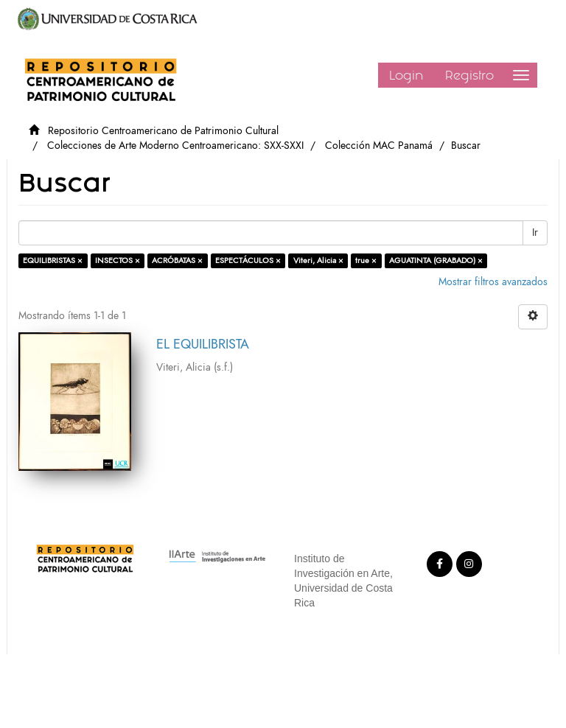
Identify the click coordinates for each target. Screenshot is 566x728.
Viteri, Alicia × (318, 260)
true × (366, 260)
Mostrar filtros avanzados (493, 282)
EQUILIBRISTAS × (53, 260)
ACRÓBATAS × (177, 260)
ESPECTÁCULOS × (248, 260)
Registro (469, 75)
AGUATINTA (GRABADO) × (436, 260)
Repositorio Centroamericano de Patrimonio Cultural (163, 131)
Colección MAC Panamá (379, 146)
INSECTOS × (118, 260)
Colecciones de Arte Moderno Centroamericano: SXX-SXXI (175, 146)
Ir (535, 232)
